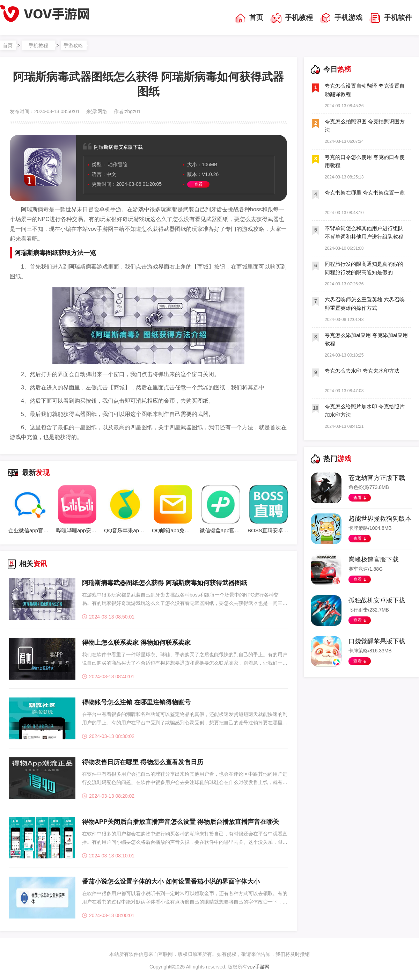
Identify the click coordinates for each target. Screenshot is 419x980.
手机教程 (292, 18)
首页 (249, 18)
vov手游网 (258, 967)
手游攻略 (73, 45)
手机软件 (391, 18)
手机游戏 (341, 18)
